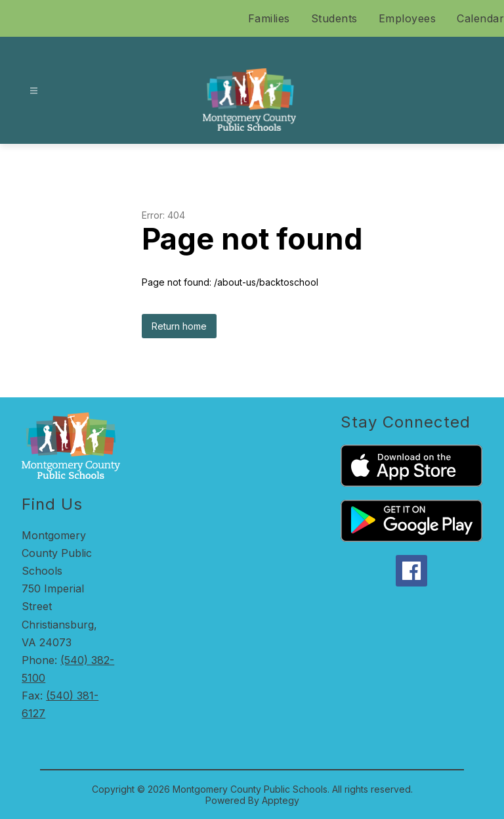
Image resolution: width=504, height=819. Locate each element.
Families (269, 18)
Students (334, 18)
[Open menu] (34, 91)
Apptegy (281, 800)
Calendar (480, 18)
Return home (179, 326)
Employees (408, 18)
